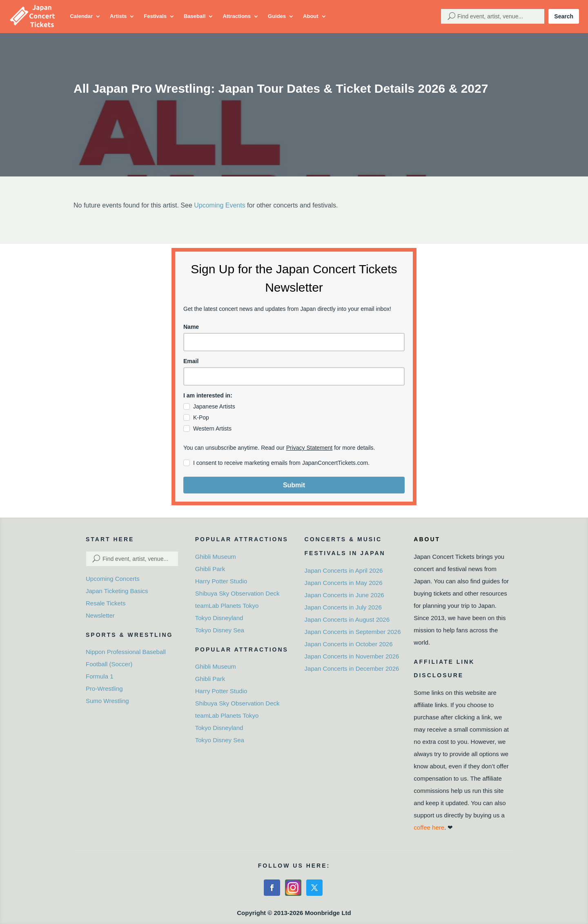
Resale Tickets (106, 603)
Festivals (155, 16)
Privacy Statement (310, 448)
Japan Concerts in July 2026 (343, 607)
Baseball (195, 16)
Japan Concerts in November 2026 (352, 656)
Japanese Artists (214, 406)
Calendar (81, 16)
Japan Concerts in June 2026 (344, 595)
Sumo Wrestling (107, 701)
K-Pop (201, 417)
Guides (277, 16)
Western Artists (212, 429)
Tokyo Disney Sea (220, 630)
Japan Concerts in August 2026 (347, 619)
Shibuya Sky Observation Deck (237, 593)
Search (564, 16)
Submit (294, 485)
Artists (118, 16)
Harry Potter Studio (221, 581)
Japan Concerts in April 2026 (344, 570)
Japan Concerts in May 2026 (344, 583)
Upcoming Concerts (113, 579)
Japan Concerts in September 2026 (353, 632)
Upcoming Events (219, 205)
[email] (294, 376)
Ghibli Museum (216, 557)
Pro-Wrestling (104, 689)
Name (191, 327)
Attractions (237, 16)
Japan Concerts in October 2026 (349, 644)
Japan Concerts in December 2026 (352, 668)
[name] (294, 342)
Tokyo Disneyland (219, 618)
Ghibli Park (210, 569)
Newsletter (100, 615)
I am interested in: (208, 395)
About (311, 16)
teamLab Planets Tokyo (227, 606)
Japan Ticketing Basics (117, 591)
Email (191, 361)
